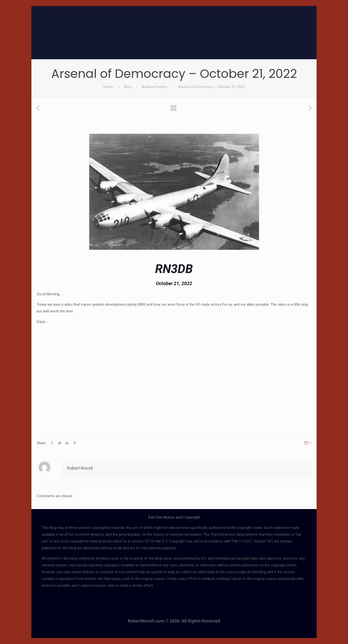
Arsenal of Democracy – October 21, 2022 (211, 87)
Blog (127, 87)
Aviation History (154, 87)
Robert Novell (80, 468)
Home (108, 87)
